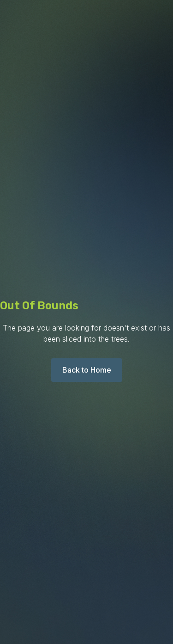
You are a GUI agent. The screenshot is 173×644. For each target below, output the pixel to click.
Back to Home (87, 370)
